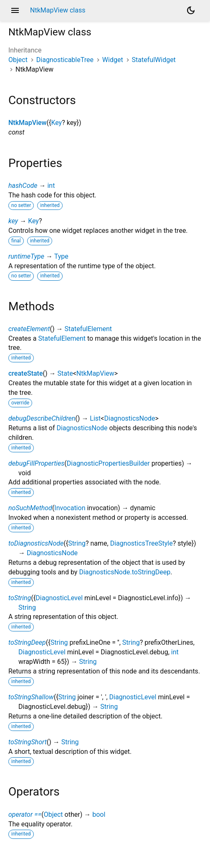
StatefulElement (88, 329)
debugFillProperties (36, 463)
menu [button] (15, 10)
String (77, 543)
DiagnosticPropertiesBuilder (108, 463)
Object (18, 60)
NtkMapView (27, 123)
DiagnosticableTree (65, 60)
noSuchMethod (30, 508)
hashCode (23, 186)
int (51, 186)
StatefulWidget (154, 60)
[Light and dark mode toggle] (191, 10)
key (13, 221)
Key (56, 123)
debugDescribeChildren (42, 418)
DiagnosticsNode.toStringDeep (125, 572)
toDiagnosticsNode (36, 543)
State (65, 373)
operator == (25, 814)
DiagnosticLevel (59, 598)
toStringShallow (31, 697)
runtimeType (26, 256)
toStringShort (28, 742)
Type (61, 256)
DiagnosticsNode (129, 418)
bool (99, 814)
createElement (29, 329)
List (95, 418)
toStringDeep (27, 642)
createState (26, 373)
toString (20, 598)
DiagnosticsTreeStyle (142, 543)
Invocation (70, 508)
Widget (113, 60)
